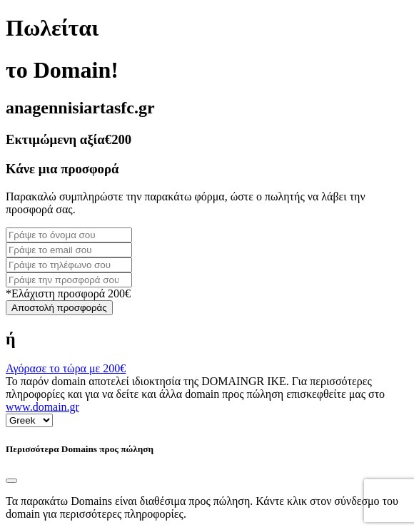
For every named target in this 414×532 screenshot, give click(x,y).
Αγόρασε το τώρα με (66, 368)
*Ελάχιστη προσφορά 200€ (68, 293)
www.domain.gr (42, 407)
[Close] (11, 481)
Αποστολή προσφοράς (59, 308)
